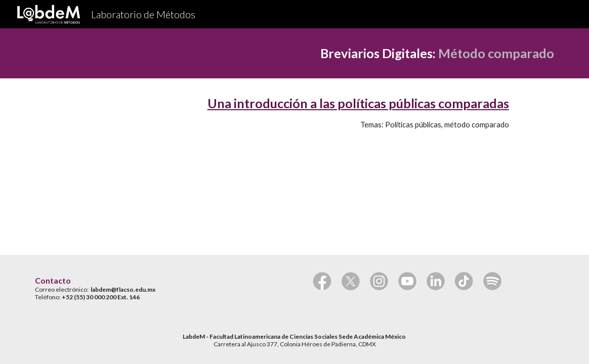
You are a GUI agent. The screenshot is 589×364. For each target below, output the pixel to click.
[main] (294, 53)
